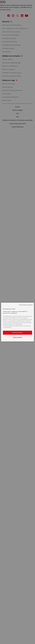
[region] (17, 322)
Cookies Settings (17, 337)
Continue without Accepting (26, 305)
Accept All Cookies (17, 333)
